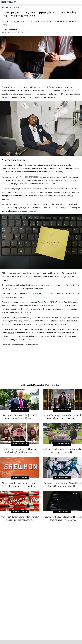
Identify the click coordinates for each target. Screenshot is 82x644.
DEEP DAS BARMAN (11, 30)
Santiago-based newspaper (28, 177)
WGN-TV (11, 333)
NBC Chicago (41, 321)
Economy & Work (13, 7)
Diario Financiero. (8, 168)
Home (4, 7)
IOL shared (34, 294)
